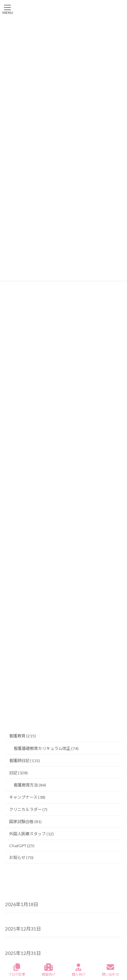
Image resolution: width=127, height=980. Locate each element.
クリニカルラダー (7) (28, 809)
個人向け (79, 970)
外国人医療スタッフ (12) (31, 834)
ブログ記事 (17, 970)
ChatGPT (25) (22, 845)
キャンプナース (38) (27, 797)
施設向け (48, 970)
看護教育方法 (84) (30, 785)
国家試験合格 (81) (25, 822)
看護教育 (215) (23, 736)
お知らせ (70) (21, 857)
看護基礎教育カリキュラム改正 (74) (46, 748)
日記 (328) (18, 772)
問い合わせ (110, 970)
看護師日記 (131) (25, 760)
